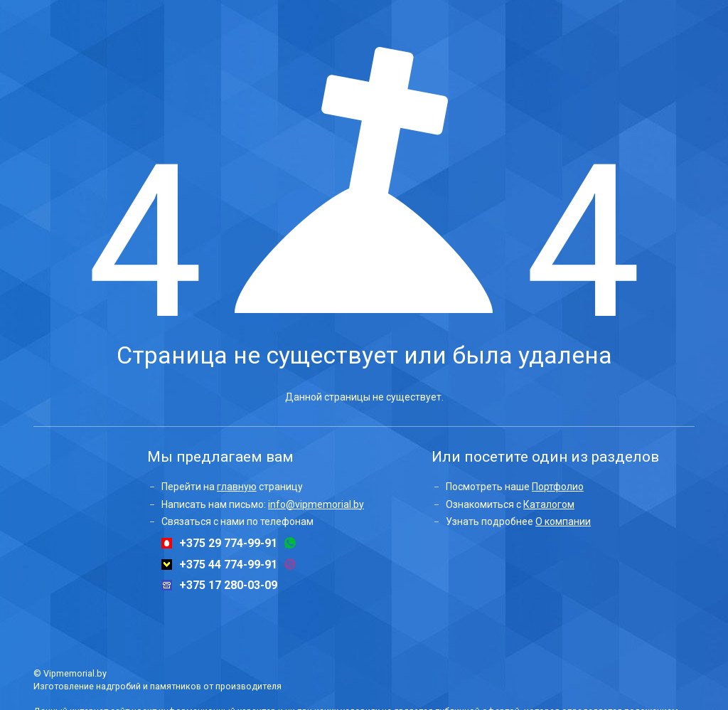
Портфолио (558, 487)
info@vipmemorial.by (316, 504)
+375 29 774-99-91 (228, 544)
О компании (563, 521)
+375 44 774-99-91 (228, 565)
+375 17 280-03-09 (228, 586)
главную (237, 487)
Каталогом (549, 504)
